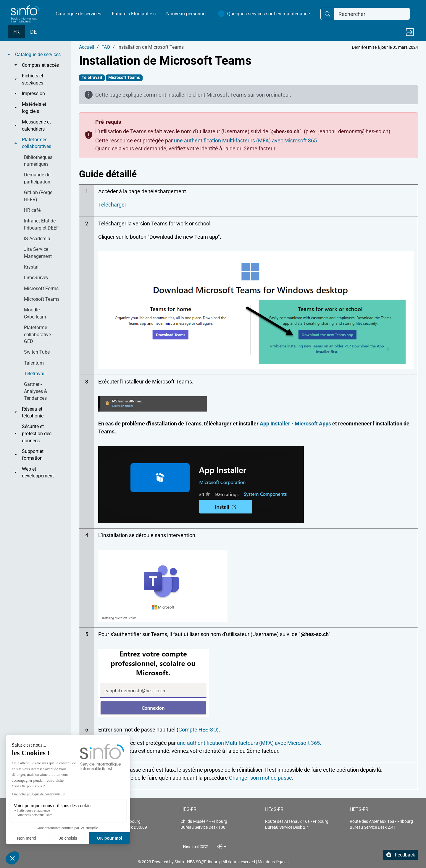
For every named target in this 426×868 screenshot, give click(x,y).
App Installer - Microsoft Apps (295, 424)
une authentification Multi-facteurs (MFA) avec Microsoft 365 (245, 140)
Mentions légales (273, 862)
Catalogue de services (78, 14)
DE (33, 32)
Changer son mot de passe (260, 778)
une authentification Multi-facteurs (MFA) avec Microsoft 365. (249, 743)
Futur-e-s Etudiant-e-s (134, 14)
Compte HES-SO (198, 730)
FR (16, 32)
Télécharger (112, 205)
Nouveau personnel (186, 14)
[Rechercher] (372, 14)
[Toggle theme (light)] (222, 846)
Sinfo (179, 862)
